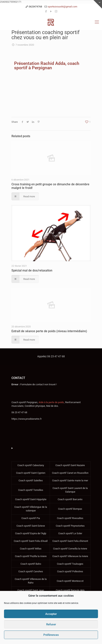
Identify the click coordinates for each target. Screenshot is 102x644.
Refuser (51, 624)
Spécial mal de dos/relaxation (32, 270)
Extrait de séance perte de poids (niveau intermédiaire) (49, 331)
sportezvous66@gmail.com (62, 7)
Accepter (51, 614)
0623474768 (35, 7)
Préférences (51, 635)
